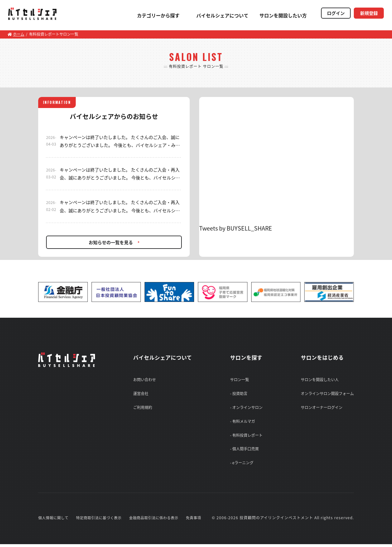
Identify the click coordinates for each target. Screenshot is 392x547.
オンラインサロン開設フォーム (327, 394)
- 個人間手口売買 (244, 451)
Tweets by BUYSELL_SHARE (236, 228)
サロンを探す (247, 357)
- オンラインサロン (246, 408)
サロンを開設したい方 (277, 15)
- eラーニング (242, 465)
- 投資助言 (239, 394)
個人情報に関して (53, 520)
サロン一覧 (240, 380)
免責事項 (193, 520)
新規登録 (367, 14)
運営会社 (139, 394)
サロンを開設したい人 (320, 380)
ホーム (16, 34)
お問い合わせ (143, 380)
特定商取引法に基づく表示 (99, 520)
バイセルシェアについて (216, 15)
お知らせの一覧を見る (111, 242)
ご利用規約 (141, 408)
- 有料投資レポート (246, 437)
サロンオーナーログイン (322, 408)
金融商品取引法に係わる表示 (154, 520)
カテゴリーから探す (152, 15)
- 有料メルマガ (243, 423)
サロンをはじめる (324, 357)
